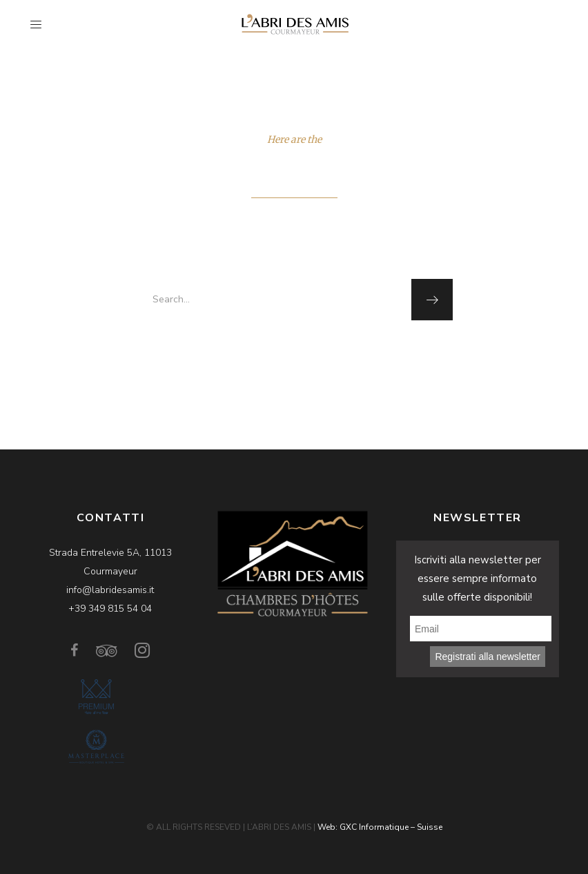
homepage (293, 350)
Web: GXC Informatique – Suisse (380, 827)
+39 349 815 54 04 (110, 609)
